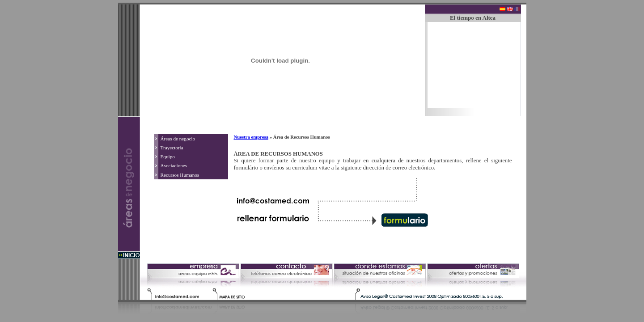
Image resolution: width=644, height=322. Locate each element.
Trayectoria (172, 148)
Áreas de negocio (178, 139)
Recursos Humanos (180, 175)
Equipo (168, 157)
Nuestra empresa (251, 137)
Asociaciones (174, 165)
